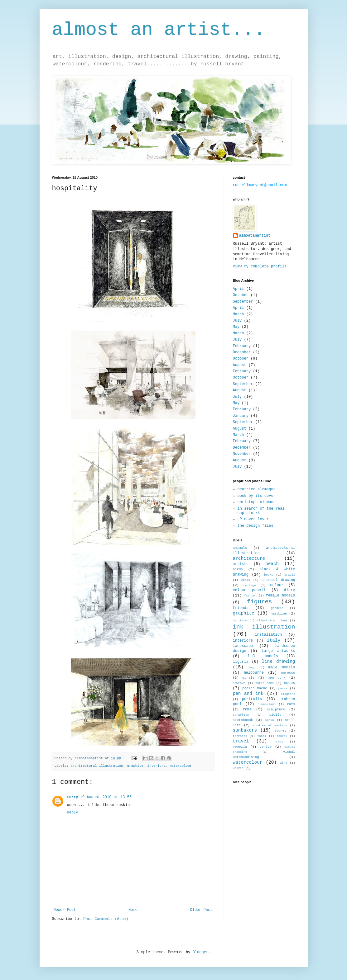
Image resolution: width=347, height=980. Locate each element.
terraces (240, 736)
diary (290, 590)
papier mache (255, 688)
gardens (277, 608)
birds (238, 569)
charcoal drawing (278, 580)
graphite (135, 766)
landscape (243, 646)
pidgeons (288, 694)
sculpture (276, 709)
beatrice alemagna (257, 489)
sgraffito (241, 715)
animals (240, 548)
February (242, 346)
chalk (246, 580)
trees (279, 742)
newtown (239, 683)
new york (277, 678)
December (242, 352)
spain (270, 720)
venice (265, 747)
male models (282, 667)
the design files (255, 526)
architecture (249, 558)
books (269, 575)
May (236, 327)
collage (250, 585)
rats (291, 704)
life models (263, 656)
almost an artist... (159, 30)
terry (73, 797)
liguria (241, 662)
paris (283, 688)
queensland (267, 704)
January (241, 416)
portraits (252, 699)
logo (252, 668)
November (242, 454)
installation (268, 635)
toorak (282, 736)
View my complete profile (260, 266)
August (240, 365)
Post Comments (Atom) (106, 919)
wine (284, 763)
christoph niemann (257, 502)
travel (241, 741)
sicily (275, 715)
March (239, 314)
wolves (238, 768)
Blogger (200, 952)
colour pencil (249, 590)
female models (281, 596)
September (243, 302)
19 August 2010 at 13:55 (106, 797)
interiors (157, 766)
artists (241, 564)
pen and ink (248, 694)
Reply (73, 813)
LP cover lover (253, 519)
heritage (240, 621)
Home (133, 910)
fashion (250, 596)
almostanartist (255, 236)
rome (247, 709)
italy (274, 640)
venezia (240, 747)
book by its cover (257, 496)
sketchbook (243, 720)
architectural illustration (97, 766)
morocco (288, 673)
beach (272, 564)
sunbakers (245, 730)
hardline (279, 614)
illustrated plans (272, 621)
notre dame (265, 683)
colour (277, 585)
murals (248, 678)
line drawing (279, 662)
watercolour (181, 766)
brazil (290, 575)
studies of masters (270, 726)
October (241, 295)
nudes (289, 683)
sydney (280, 731)
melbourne (254, 673)
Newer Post (65, 910)
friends (241, 608)
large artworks (278, 651)
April (239, 289)
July (237, 321)
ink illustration (264, 627)
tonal (262, 736)
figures (260, 602)
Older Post (201, 910)
